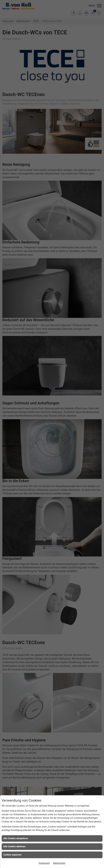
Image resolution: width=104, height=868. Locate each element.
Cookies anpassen (12, 855)
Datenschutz (59, 863)
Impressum (44, 863)
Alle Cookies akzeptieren (16, 838)
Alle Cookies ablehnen (14, 846)
